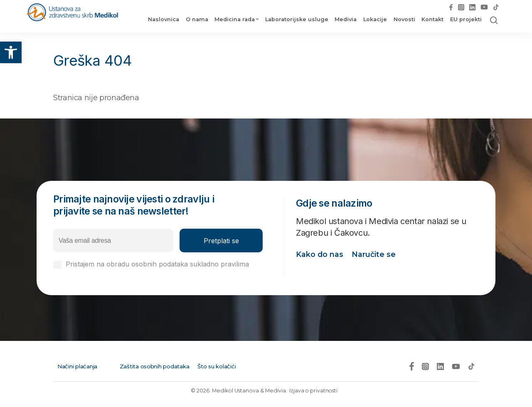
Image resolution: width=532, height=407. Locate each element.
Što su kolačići (214, 365)
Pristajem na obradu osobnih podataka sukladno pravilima (157, 268)
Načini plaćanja (76, 365)
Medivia (344, 20)
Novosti (403, 20)
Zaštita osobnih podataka (154, 365)
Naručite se (374, 256)
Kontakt (431, 20)
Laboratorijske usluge (296, 20)
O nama (195, 20)
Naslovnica (162, 20)
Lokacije (374, 20)
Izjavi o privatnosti (94, 272)
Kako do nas (320, 256)
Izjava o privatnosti (313, 389)
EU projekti (464, 20)
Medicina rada (233, 20)
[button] (11, 52)
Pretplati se (221, 241)
